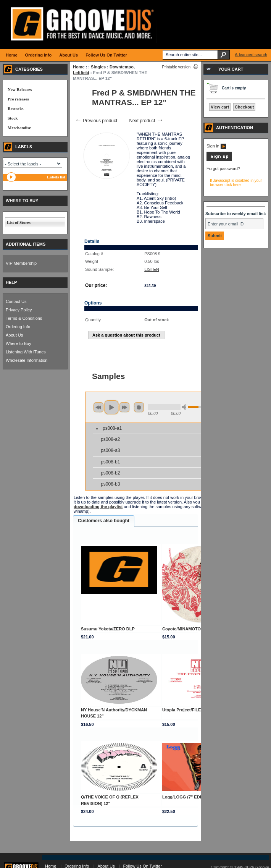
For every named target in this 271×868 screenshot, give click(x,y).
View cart (220, 107)
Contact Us (16, 301)
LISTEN (152, 269)
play (111, 407)
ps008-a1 (112, 428)
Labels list (56, 177)
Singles (98, 67)
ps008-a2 (110, 439)
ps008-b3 (110, 484)
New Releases (20, 89)
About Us (14, 335)
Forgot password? (223, 168)
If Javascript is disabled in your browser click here (236, 183)
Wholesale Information (27, 360)
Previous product (96, 121)
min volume (185, 407)
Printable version (176, 67)
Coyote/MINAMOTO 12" (186, 629)
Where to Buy (19, 343)
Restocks (16, 108)
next (124, 407)
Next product (146, 121)
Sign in (216, 146)
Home (79, 67)
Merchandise (19, 128)
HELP (11, 282)
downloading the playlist (98, 507)
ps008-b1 (110, 462)
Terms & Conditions (24, 318)
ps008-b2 (110, 473)
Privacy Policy (19, 310)
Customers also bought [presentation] (104, 521)
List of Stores (19, 222)
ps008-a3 (110, 450)
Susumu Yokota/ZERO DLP (108, 629)
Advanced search (251, 55)
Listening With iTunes (26, 352)
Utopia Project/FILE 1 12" (187, 710)
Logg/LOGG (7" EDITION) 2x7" (192, 797)
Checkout (244, 107)
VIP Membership (21, 263)
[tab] (104, 521)
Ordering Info (18, 327)
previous (98, 407)
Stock (13, 118)
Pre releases (18, 99)
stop (139, 407)
